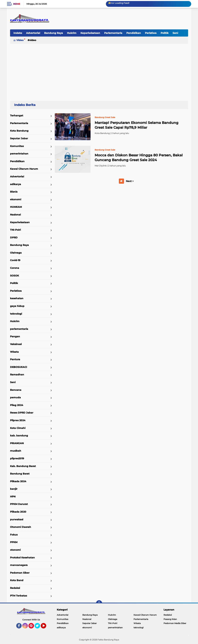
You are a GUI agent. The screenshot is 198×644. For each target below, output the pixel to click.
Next (130, 181)
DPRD (14, 238)
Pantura (15, 359)
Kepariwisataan (90, 33)
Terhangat (17, 116)
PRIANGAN (17, 443)
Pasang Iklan (170, 619)
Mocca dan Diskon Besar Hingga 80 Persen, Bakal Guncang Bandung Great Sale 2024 (139, 158)
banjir (14, 489)
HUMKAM (16, 207)
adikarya (16, 184)
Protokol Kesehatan (22, 558)
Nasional (15, 215)
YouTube (46, 627)
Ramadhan (17, 375)
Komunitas (17, 146)
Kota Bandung (19, 131)
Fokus (14, 535)
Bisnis (14, 192)
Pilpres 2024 (18, 420)
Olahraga (16, 253)
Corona (15, 268)
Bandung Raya (54, 33)
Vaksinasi (16, 344)
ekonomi (16, 199)
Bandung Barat (20, 474)
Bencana (16, 390)
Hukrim (72, 33)
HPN (13, 497)
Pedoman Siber (20, 573)
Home (17, 4)
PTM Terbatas (19, 596)
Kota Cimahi (18, 428)
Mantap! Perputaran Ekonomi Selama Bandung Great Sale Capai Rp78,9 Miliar (137, 125)
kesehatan (17, 298)
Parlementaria (113, 33)
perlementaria (19, 329)
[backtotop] (99, 603)
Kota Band (17, 580)
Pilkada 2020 (18, 512)
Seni (175, 33)
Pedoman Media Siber (175, 623)
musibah (16, 451)
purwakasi (17, 519)
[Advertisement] (99, 71)
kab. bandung (19, 436)
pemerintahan (19, 154)
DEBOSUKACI (19, 367)
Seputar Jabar (19, 138)
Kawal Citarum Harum (24, 169)
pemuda (15, 397)
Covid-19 (15, 260)
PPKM (14, 542)
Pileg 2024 (17, 405)
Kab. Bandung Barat (23, 466)
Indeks (18, 33)
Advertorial (33, 33)
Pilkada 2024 (18, 481)
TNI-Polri (15, 230)
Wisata (14, 352)
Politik (165, 33)
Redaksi (15, 588)
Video (20, 40)
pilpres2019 (17, 458)
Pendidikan (134, 33)
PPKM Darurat (19, 504)
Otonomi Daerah (21, 527)
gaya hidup (17, 306)
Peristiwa (151, 33)
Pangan (15, 336)
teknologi (16, 314)
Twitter (39, 627)
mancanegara (19, 565)
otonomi (15, 550)
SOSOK (14, 276)
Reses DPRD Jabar (22, 413)
